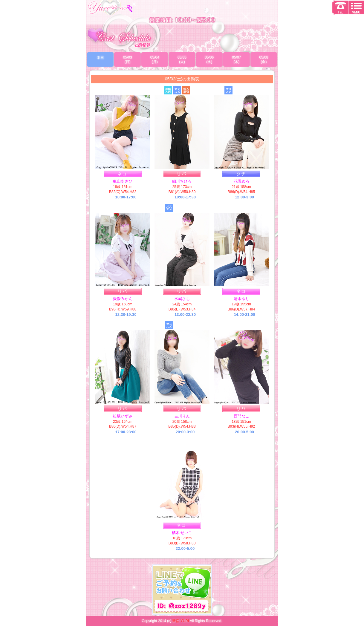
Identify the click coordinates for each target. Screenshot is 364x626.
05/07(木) (236, 60)
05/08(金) (264, 60)
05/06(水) (209, 60)
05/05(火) (182, 60)
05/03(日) (128, 60)
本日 (100, 58)
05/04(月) (155, 60)
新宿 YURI (181, 621)
